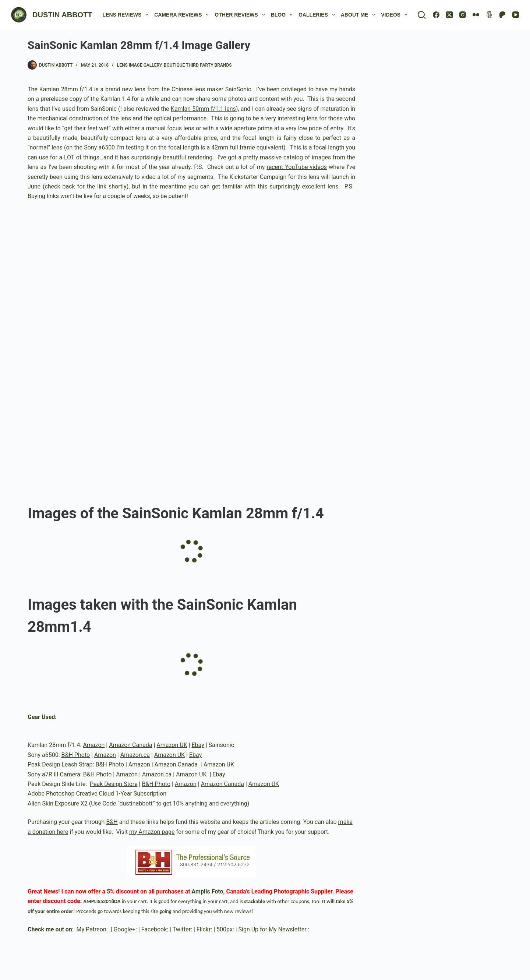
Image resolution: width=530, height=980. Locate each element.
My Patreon (91, 929)
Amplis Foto (208, 891)
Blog (283, 15)
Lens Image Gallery (139, 65)
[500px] (489, 15)
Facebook (154, 929)
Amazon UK (172, 745)
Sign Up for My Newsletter (273, 929)
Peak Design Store (114, 784)
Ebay (198, 745)
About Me (359, 15)
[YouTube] (516, 15)
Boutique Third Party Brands (198, 65)
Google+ (124, 929)
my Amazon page (152, 832)
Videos (396, 15)
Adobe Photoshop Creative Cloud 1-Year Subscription (97, 794)
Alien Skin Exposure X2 (58, 803)
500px (225, 929)
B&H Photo (76, 755)
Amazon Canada (130, 745)
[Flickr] (476, 15)
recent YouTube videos (297, 167)
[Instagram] (463, 15)
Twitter (182, 929)
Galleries (318, 15)
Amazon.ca (135, 755)
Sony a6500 (99, 147)
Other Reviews (241, 15)
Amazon (94, 745)
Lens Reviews (127, 15)
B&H (112, 822)
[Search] (422, 15)
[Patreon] (502, 15)
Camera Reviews (183, 15)
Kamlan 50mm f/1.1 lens (203, 109)
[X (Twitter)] (449, 15)
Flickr (204, 929)
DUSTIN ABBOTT (62, 15)
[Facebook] (436, 15)
